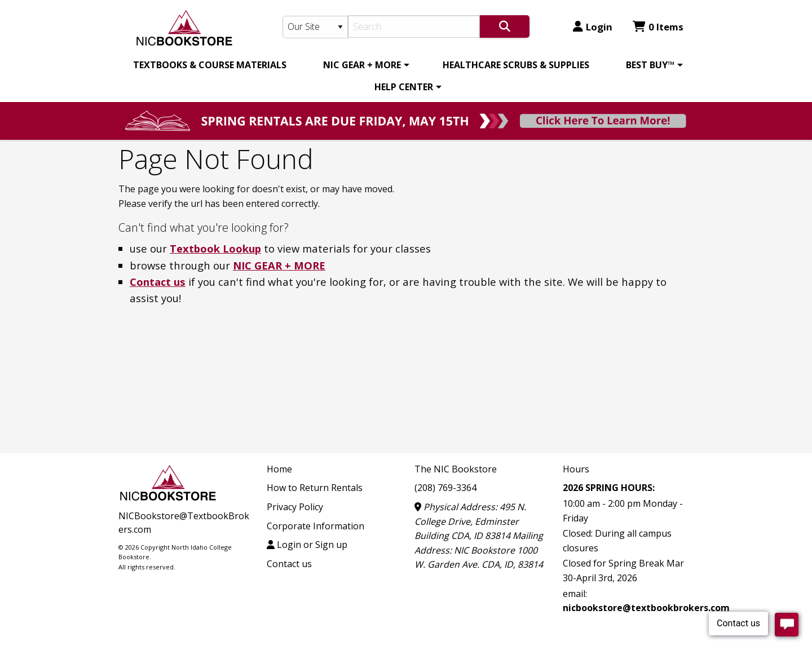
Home (279, 469)
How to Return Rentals (315, 488)
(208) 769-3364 (445, 488)
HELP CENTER (404, 87)
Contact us (158, 282)
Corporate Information (315, 526)
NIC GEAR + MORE (362, 65)
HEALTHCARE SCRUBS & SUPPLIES (516, 65)
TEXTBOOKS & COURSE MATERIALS (210, 65)
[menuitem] (210, 65)
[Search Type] (315, 27)
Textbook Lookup (215, 248)
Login (593, 27)
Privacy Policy (295, 507)
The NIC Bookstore (456, 469)
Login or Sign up (307, 545)
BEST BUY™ (650, 65)
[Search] (414, 26)
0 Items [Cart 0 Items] (658, 27)
